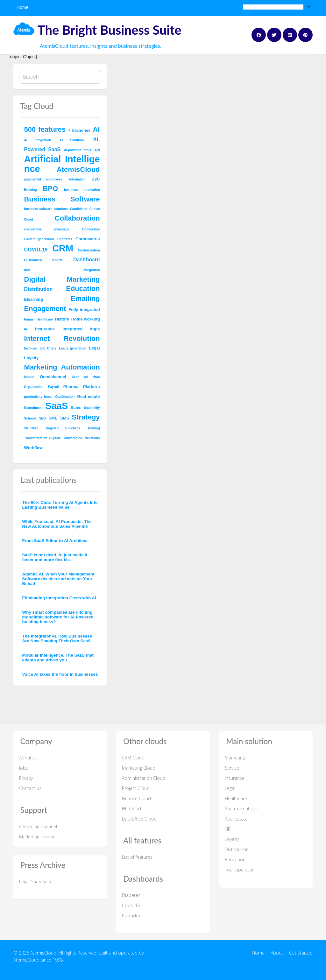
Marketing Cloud (139, 768)
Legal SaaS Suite (36, 881)
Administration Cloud (144, 778)
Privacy (26, 778)
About (277, 953)
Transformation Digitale (43, 438)
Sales (76, 408)
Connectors (91, 229)
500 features (45, 129)
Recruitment (33, 408)
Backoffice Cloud (139, 819)
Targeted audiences (63, 428)
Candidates (79, 209)
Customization (89, 250)
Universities (73, 438)
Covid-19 (131, 905)
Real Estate (236, 819)
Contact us (30, 788)
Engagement (45, 309)
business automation (82, 190)
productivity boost (39, 397)
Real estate (89, 396)
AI (96, 129)
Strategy (86, 417)
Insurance (45, 329)
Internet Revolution (62, 338)
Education (83, 289)
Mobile (29, 377)
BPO (50, 189)
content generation (39, 239)
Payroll (53, 387)
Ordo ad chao (86, 377)
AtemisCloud (78, 169)
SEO (43, 418)
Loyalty (32, 358)
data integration (62, 270)
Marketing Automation (62, 367)
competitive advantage (47, 229)
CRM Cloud (133, 758)
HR (228, 829)
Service (232, 768)
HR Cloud (131, 809)
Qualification (65, 397)
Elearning (34, 299)
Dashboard (87, 260)
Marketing (235, 758)
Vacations (92, 438)
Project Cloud (136, 788)
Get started (301, 953)
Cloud (29, 219)
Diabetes (131, 895)
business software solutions (46, 209)
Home (22, 7)
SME (53, 418)
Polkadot (131, 916)
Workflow (33, 448)
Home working (86, 319)
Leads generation (73, 348)
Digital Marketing (62, 279)
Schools (30, 418)
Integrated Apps (81, 329)
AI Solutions (72, 140)
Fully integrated (84, 310)
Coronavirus (88, 239)
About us (28, 758)
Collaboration (77, 218)
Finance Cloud (136, 798)
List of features (137, 857)
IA (26, 329)
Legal (95, 348)
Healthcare (45, 319)
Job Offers (48, 348)
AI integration (38, 140)
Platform (92, 387)
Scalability (92, 408)
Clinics (95, 209)
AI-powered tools (78, 150)
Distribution (39, 289)
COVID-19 (36, 250)
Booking (31, 190)
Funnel (29, 319)
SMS (65, 418)
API (97, 150)
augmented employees (43, 179)
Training (94, 428)
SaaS (57, 406)
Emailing (85, 298)
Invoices (31, 348)
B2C (96, 179)
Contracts (65, 239)
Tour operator (239, 870)
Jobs (24, 768)
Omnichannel (53, 377)
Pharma (71, 387)
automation (77, 179)
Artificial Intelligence (62, 164)
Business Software (62, 199)
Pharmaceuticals (242, 809)
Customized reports (43, 260)
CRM (63, 248)
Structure (31, 428)
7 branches (79, 130)
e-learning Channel (38, 826)
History (62, 319)
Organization (34, 387)
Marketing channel (38, 837)
